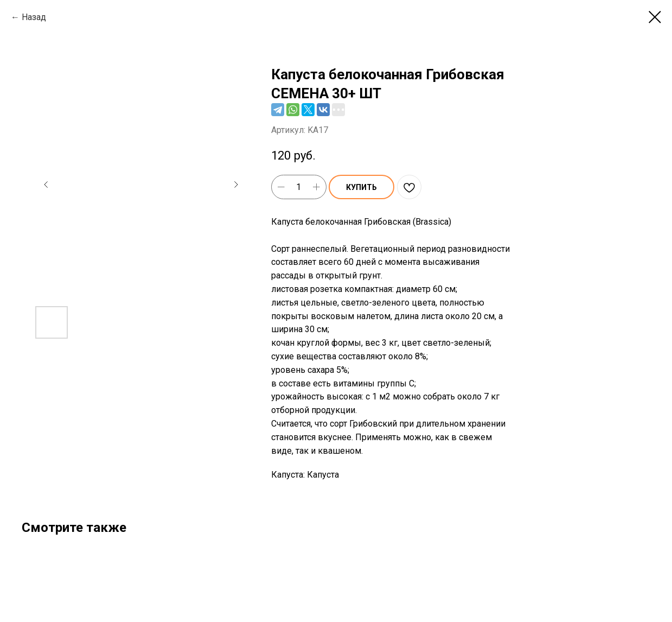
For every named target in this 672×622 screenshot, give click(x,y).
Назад (34, 17)
